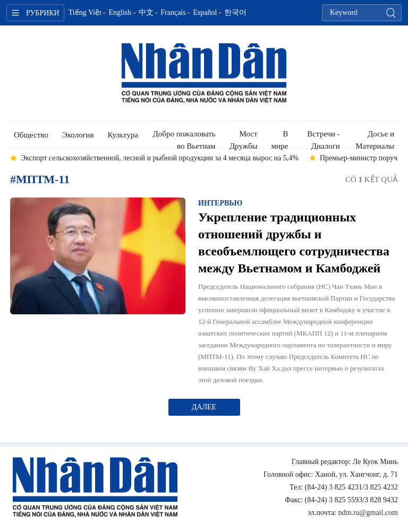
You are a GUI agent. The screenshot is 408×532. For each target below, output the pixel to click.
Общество (31, 135)
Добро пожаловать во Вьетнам (184, 139)
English (120, 12)
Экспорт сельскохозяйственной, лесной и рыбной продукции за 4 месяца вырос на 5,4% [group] (160, 158)
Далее (204, 407)
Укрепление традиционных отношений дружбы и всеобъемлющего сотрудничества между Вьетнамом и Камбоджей (294, 243)
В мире (280, 139)
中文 (146, 12)
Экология (78, 135)
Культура (123, 135)
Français (173, 12)
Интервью (220, 203)
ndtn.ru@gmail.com (368, 513)
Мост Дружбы (244, 139)
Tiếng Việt (85, 12)
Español (205, 12)
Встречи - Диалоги (324, 139)
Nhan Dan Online (204, 73)
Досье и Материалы (375, 139)
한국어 (235, 12)
